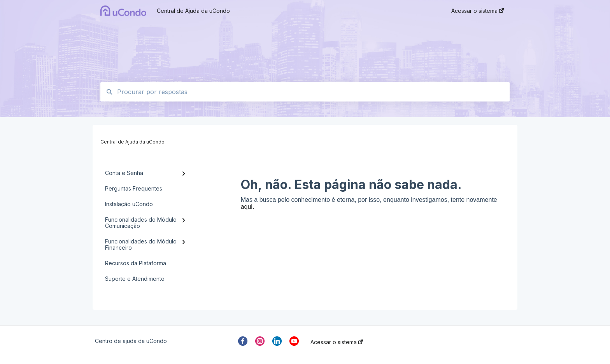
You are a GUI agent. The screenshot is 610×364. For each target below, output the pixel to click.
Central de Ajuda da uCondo (193, 11)
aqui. (248, 207)
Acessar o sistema (337, 342)
